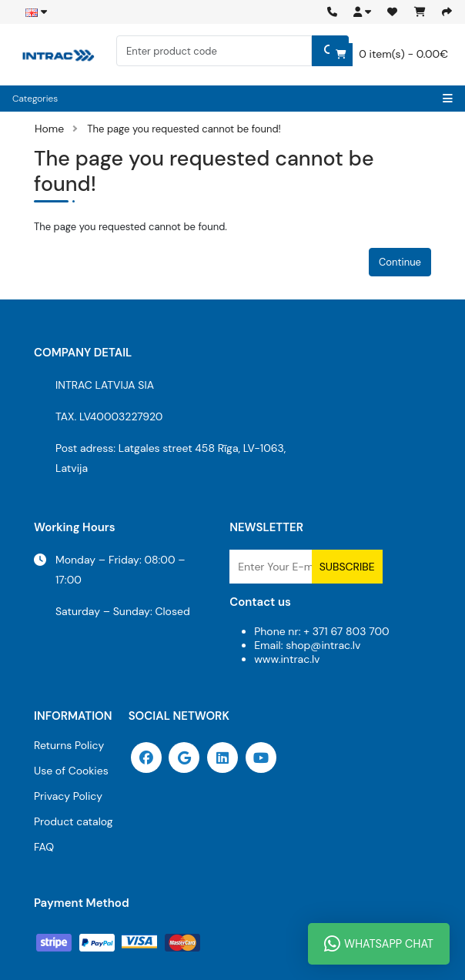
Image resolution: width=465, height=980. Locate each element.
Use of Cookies (71, 771)
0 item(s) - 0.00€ (389, 55)
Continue (400, 262)
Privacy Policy (68, 796)
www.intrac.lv (287, 659)
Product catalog (74, 821)
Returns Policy (69, 745)
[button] (362, 12)
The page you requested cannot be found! (184, 129)
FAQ (44, 847)
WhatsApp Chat (379, 944)
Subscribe (347, 567)
